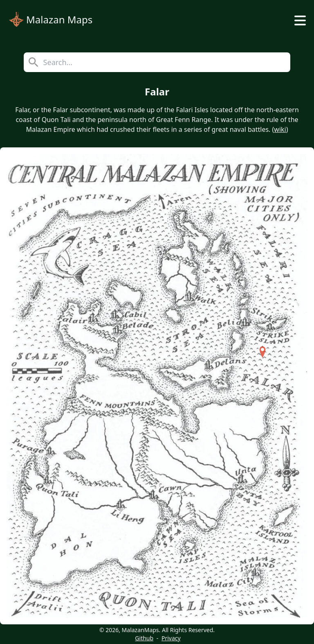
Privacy (171, 638)
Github (144, 638)
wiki (280, 129)
